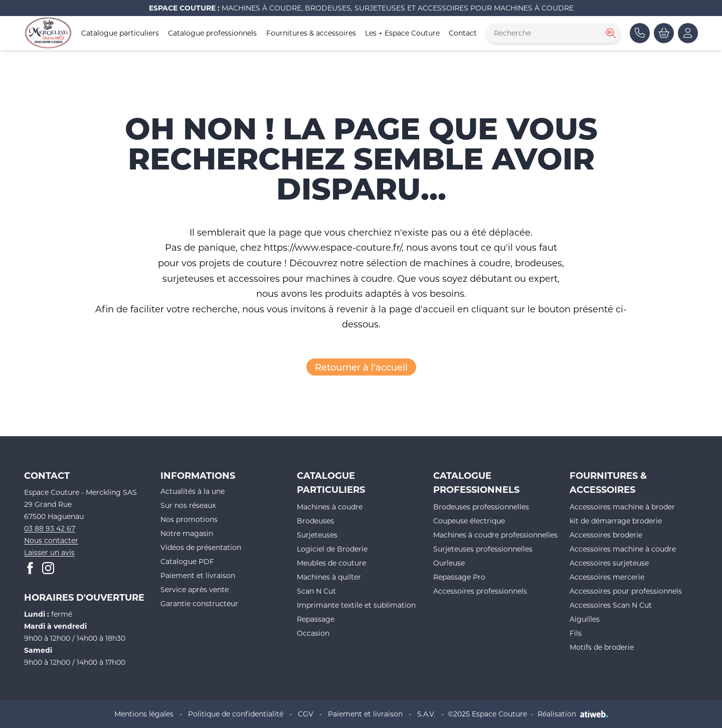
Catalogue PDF (187, 561)
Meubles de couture (331, 563)
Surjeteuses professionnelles (483, 549)
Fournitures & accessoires (311, 33)
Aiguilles (585, 619)
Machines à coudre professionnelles (495, 535)
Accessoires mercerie (607, 577)
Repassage (316, 619)
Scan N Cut (316, 591)
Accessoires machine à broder (622, 507)
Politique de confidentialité (236, 714)
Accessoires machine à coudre (623, 549)
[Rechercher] (610, 33)
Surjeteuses (317, 535)
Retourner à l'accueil (361, 367)
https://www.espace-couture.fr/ (333, 247)
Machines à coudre (330, 507)
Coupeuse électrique (469, 521)
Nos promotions (189, 519)
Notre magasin (187, 533)
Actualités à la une (193, 491)
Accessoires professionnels (480, 591)
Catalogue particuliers (120, 33)
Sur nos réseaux (188, 505)
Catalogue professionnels (212, 33)
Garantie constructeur (199, 603)
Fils (576, 633)
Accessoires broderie (606, 535)
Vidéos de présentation (201, 547)
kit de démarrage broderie (616, 521)
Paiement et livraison (198, 575)
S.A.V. (426, 714)
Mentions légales (144, 714)
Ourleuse (449, 563)
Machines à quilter (329, 577)
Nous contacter (51, 540)
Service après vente (195, 589)
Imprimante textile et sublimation (356, 605)
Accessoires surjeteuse (609, 563)
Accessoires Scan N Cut (611, 605)
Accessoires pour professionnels (626, 591)
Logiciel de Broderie (332, 549)
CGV (306, 714)
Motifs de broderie (602, 647)
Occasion (313, 633)
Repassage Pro (459, 577)
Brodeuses (315, 521)
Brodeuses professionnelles (481, 507)
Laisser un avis (49, 552)
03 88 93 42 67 (50, 528)
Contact (463, 33)
